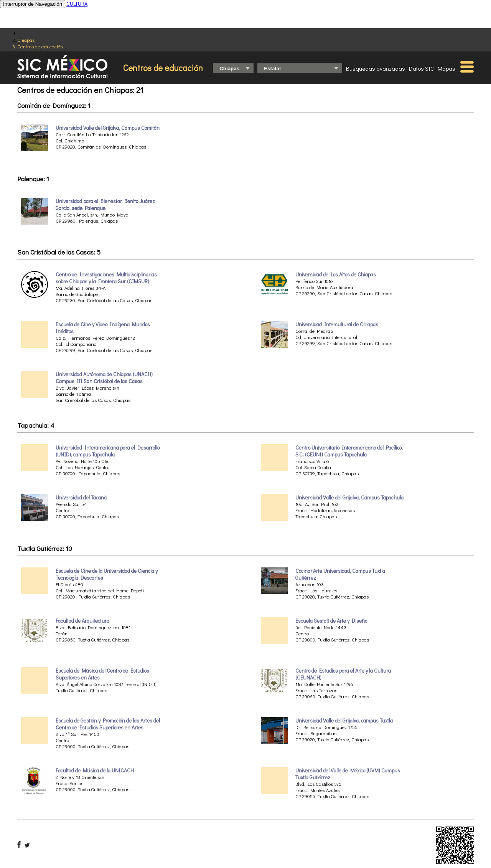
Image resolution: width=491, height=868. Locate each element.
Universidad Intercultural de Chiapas (337, 324)
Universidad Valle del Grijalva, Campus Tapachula (349, 498)
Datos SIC (421, 68)
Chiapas (26, 40)
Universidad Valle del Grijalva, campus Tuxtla (344, 721)
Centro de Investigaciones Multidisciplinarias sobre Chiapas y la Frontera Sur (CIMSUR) (106, 278)
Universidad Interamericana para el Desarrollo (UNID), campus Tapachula (108, 451)
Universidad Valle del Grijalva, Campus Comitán (108, 128)
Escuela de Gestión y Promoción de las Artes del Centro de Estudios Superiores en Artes (108, 724)
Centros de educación (40, 46)
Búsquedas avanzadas (376, 68)
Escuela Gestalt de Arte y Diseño (331, 621)
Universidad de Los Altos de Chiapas (336, 274)
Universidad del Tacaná (81, 498)
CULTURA (77, 4)
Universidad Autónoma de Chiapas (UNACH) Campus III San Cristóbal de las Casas (104, 378)
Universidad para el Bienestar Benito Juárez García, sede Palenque (105, 205)
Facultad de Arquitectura (82, 621)
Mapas (447, 68)
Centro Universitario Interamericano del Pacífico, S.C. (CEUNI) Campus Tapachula (349, 451)
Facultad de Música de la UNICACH (95, 770)
